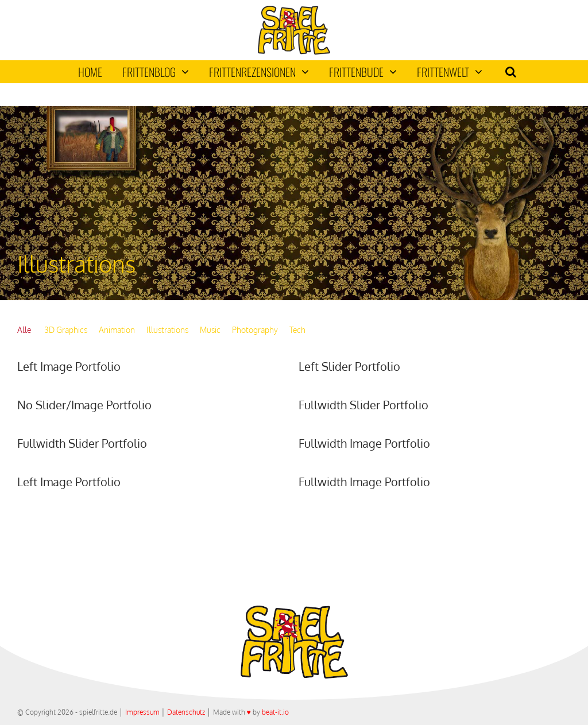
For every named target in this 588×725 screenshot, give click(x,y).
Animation (117, 330)
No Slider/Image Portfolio (84, 405)
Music (210, 330)
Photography (255, 330)
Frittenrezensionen (259, 72)
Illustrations (167, 330)
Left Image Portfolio (69, 366)
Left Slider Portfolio (349, 366)
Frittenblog (156, 72)
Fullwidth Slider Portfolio (363, 405)
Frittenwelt (450, 72)
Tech (297, 330)
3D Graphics (66, 330)
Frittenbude (363, 72)
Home (90, 72)
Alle (24, 330)
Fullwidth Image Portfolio (364, 443)
